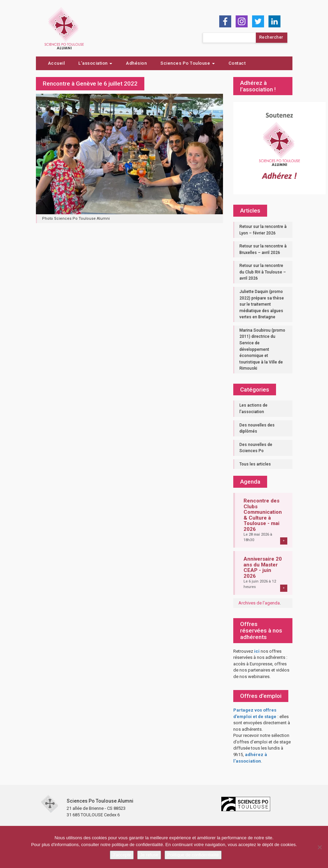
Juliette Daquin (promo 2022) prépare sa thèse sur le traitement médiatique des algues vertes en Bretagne (262, 304)
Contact (237, 63)
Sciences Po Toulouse (188, 63)
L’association (95, 63)
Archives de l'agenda (259, 603)
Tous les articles (255, 464)
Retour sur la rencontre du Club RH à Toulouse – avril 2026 (263, 272)
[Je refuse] (319, 847)
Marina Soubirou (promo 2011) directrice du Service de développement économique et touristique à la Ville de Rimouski (262, 349)
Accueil (56, 63)
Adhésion (136, 63)
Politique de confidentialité (193, 855)
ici (257, 651)
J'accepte (122, 855)
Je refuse (149, 855)
